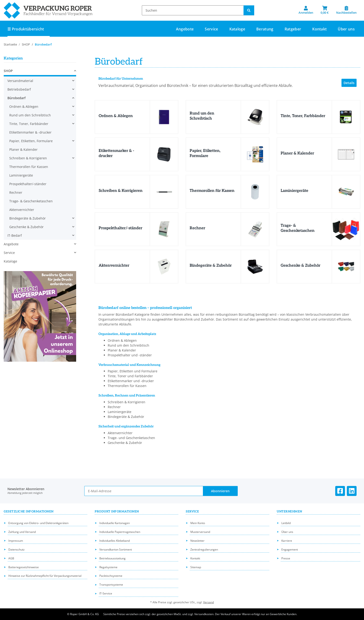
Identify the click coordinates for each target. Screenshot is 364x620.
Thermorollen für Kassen (212, 191)
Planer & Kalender (297, 153)
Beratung (265, 29)
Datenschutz (16, 549)
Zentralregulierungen (204, 549)
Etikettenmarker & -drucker (30, 132)
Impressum (16, 541)
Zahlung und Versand (22, 532)
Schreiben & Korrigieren (121, 191)
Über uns (346, 29)
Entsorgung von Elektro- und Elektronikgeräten (38, 523)
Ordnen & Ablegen (116, 116)
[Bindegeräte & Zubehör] (255, 267)
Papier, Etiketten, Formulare (205, 153)
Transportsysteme (111, 585)
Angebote (11, 244)
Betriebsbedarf (19, 89)
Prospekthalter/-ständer (120, 228)
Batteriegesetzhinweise (24, 567)
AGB (11, 558)
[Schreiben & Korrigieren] (164, 192)
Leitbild (286, 523)
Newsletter (197, 541)
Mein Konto (198, 523)
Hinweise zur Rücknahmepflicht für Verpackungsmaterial (45, 576)
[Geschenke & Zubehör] (346, 267)
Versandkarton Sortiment (116, 549)
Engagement (290, 549)
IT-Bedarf (15, 235)
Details (349, 83)
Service (9, 253)
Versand (208, 602)
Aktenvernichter (114, 266)
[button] (306, 10)
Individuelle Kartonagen (115, 523)
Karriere (287, 541)
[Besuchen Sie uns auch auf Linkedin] (352, 491)
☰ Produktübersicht (26, 29)
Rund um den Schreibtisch (202, 116)
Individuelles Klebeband (115, 541)
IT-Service (106, 593)
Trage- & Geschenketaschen (298, 228)
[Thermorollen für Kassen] (255, 192)
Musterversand (200, 532)
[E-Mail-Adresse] (144, 491)
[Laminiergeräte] (346, 192)
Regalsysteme (108, 567)
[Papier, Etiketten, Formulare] (255, 154)
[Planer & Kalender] (346, 154)
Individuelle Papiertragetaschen (120, 532)
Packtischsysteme (111, 576)
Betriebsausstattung (112, 558)
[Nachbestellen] (346, 10)
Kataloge (10, 261)
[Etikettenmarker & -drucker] (164, 154)
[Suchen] (193, 10)
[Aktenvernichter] (164, 267)
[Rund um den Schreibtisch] (255, 117)
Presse (286, 558)
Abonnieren (220, 491)
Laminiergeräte (294, 191)
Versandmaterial (20, 81)
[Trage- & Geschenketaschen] (346, 229)
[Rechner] (255, 229)
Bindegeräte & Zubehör (211, 266)
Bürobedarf (16, 98)
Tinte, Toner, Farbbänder (303, 116)
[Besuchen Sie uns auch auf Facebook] (340, 491)
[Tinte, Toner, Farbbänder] (346, 117)
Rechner (197, 228)
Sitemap (196, 567)
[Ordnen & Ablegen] (164, 117)
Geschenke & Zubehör (301, 266)
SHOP (8, 71)
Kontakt (319, 29)
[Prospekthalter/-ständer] (164, 229)
